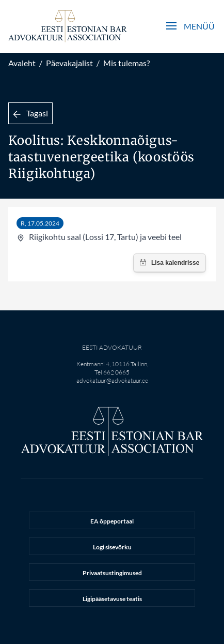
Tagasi (30, 113)
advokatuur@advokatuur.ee (112, 380)
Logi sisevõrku (112, 547)
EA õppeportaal (112, 521)
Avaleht (22, 63)
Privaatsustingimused (112, 573)
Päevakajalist (69, 63)
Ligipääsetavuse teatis (112, 599)
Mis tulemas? (126, 63)
